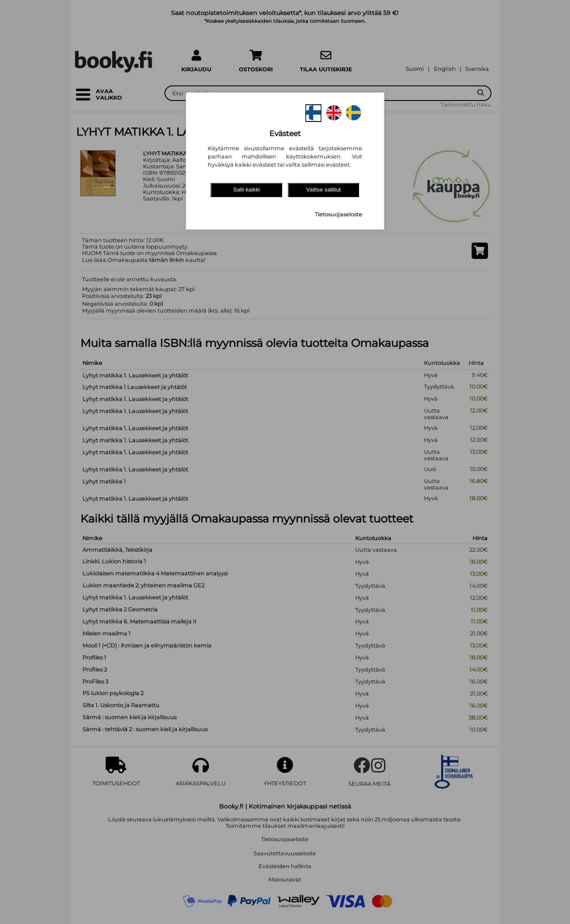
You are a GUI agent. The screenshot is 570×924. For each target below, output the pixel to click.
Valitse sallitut (324, 190)
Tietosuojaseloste (338, 214)
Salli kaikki (247, 190)
